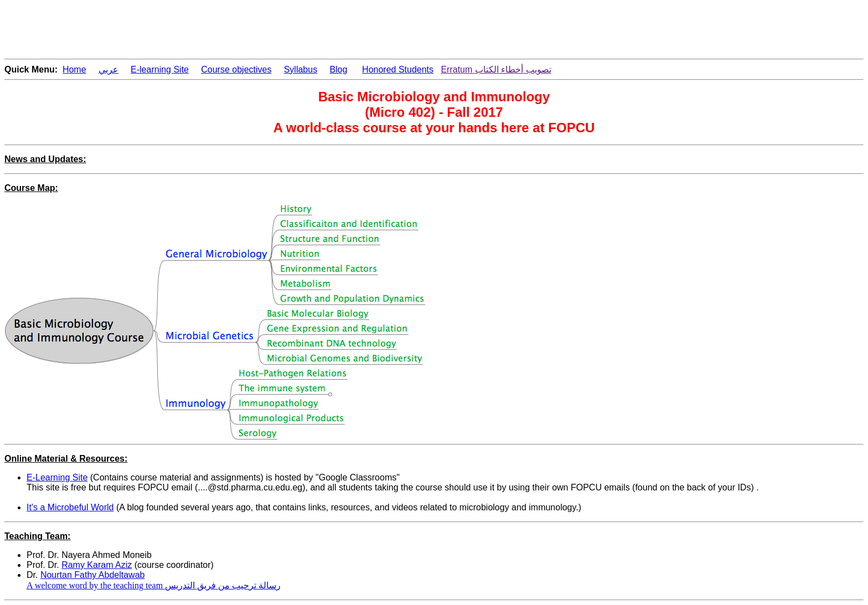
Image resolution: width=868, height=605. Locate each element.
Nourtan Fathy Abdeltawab (93, 575)
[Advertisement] (206, 29)
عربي (108, 69)
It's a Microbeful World (70, 507)
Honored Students (398, 69)
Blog (338, 69)
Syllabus (301, 69)
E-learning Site (160, 69)
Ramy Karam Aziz (97, 565)
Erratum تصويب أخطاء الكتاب (496, 69)
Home (74, 69)
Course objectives (236, 69)
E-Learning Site (57, 477)
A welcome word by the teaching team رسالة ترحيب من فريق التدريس (154, 585)
